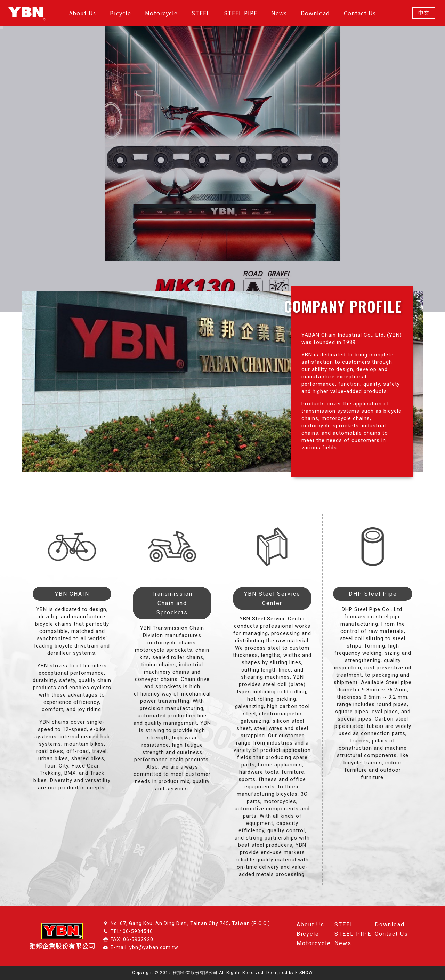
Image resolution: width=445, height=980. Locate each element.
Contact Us (391, 934)
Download (390, 925)
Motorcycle (314, 943)
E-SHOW (304, 973)
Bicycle (308, 934)
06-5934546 (138, 931)
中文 (424, 13)
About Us (310, 925)
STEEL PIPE (353, 934)
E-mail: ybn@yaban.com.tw (144, 947)
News (343, 943)
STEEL (344, 925)
